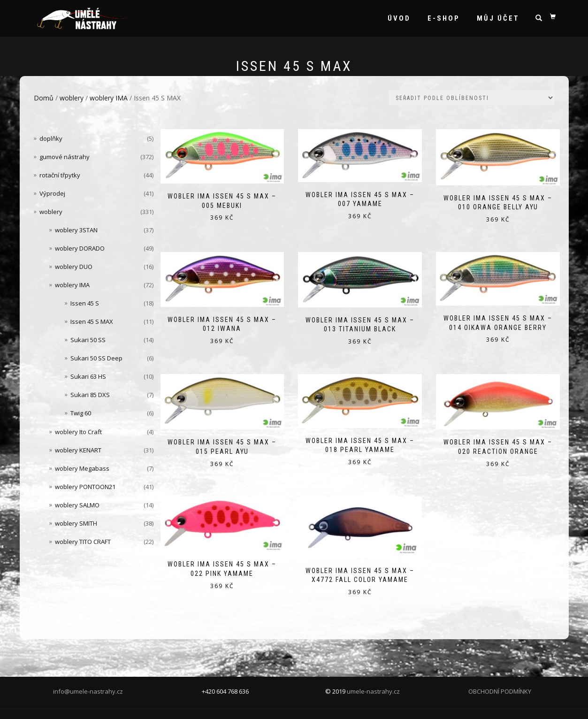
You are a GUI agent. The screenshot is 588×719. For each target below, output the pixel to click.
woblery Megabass (82, 468)
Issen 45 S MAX (92, 321)
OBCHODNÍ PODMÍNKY (500, 691)
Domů (44, 98)
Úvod (399, 18)
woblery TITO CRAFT (83, 542)
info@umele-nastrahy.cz (88, 691)
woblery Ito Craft (78, 432)
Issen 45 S (85, 303)
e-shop (444, 18)
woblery (72, 98)
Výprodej (52, 193)
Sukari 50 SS (88, 340)
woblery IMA (109, 98)
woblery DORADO (80, 248)
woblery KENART (78, 450)
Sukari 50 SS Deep (96, 358)
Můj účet (498, 18)
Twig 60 (81, 413)
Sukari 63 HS (88, 376)
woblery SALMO (77, 505)
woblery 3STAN (76, 230)
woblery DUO (74, 267)
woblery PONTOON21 (85, 487)
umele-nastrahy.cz (373, 691)
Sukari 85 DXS (90, 395)
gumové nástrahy (65, 157)
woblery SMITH (76, 523)
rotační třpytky (60, 175)
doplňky (51, 138)
